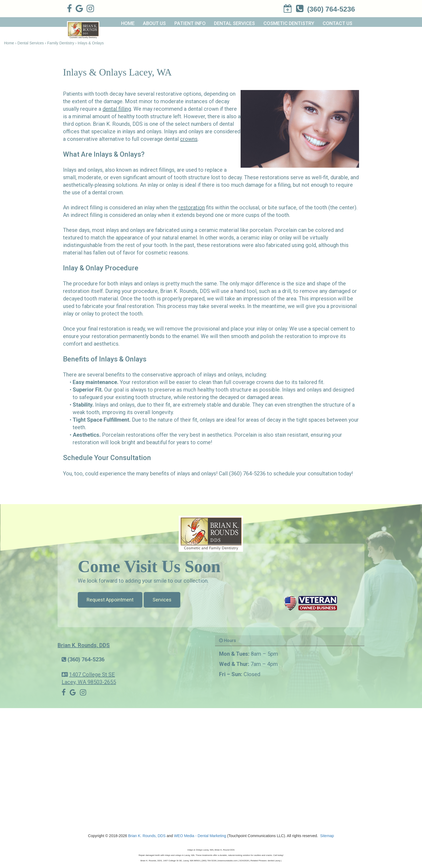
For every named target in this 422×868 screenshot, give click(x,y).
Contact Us (337, 23)
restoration (192, 207)
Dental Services (234, 23)
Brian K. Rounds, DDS (84, 645)
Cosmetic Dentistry (289, 23)
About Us (154, 23)
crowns (189, 139)
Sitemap (327, 836)
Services (162, 600)
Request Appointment (110, 600)
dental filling (117, 109)
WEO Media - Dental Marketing (200, 836)
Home (128, 23)
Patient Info (190, 23)
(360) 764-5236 (86, 659)
